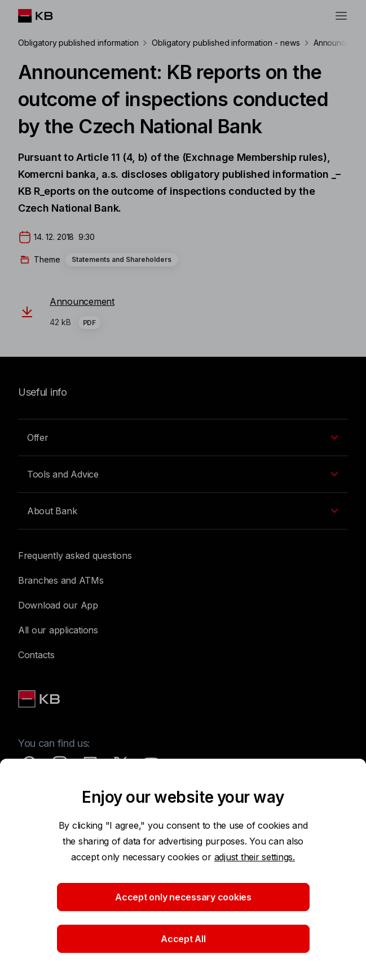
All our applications (58, 630)
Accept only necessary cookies (183, 897)
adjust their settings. (255, 857)
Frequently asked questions (75, 555)
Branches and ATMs (61, 580)
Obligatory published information (78, 43)
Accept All (183, 939)
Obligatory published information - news (226, 43)
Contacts (36, 655)
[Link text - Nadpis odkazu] (40, 699)
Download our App (58, 605)
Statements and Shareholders (122, 259)
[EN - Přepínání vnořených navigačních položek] (183, 438)
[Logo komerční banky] (44, 16)
